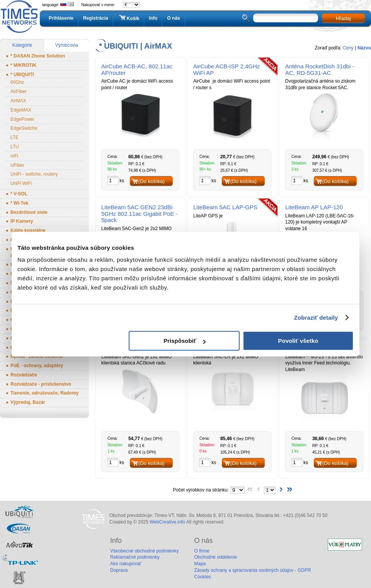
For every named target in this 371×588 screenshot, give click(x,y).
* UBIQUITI (22, 75)
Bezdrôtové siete (29, 212)
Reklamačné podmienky (135, 557)
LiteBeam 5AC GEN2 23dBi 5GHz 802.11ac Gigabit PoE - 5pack (140, 214)
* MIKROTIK (23, 65)
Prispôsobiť (185, 341)
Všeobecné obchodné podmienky (144, 551)
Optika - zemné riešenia (36, 356)
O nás (173, 18)
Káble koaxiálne (28, 230)
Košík (129, 18)
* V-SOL (19, 194)
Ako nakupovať (126, 564)
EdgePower (22, 119)
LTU (15, 147)
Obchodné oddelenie (215, 557)
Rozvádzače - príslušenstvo (41, 384)
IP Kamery (22, 221)
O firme (202, 551)
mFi (14, 156)
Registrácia (96, 18)
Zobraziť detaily (316, 318)
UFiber (17, 165)
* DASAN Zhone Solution (38, 56)
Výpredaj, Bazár (28, 402)
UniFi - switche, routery (34, 174)
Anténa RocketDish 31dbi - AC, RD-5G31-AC (320, 69)
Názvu (364, 48)
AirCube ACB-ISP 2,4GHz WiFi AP (226, 69)
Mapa (200, 564)
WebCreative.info (167, 522)
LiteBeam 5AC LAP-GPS (225, 207)
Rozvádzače (24, 375)
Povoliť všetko (298, 341)
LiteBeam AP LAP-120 (314, 207)
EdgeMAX (21, 110)
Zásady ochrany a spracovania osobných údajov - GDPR (252, 570)
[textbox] (286, 18)
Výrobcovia (67, 45)
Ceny (348, 48)
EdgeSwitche (24, 128)
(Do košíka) (151, 181)
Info (153, 18)
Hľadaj (343, 18)
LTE (14, 137)
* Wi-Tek (19, 203)
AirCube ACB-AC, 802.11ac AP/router (137, 69)
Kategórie (22, 45)
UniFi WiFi (21, 183)
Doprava (119, 570)
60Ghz (17, 82)
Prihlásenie (61, 18)
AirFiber (19, 92)
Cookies (202, 577)
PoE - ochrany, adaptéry (37, 366)
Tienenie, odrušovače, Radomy (45, 393)
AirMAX (18, 101)
